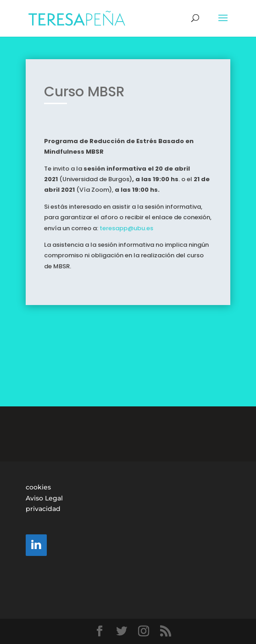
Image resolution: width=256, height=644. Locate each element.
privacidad (43, 509)
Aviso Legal (44, 498)
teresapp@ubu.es (127, 224)
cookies (38, 487)
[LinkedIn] (36, 545)
